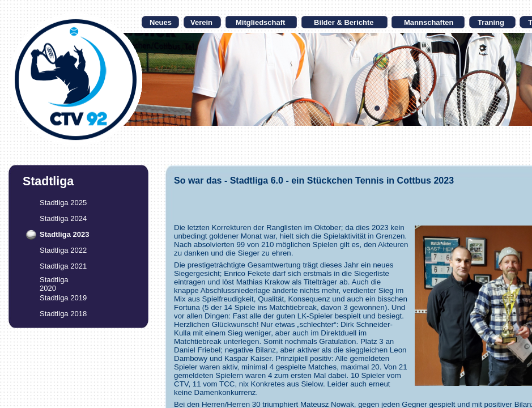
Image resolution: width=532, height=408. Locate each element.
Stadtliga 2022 (63, 250)
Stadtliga (54, 280)
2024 (78, 218)
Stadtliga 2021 (63, 266)
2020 (48, 288)
